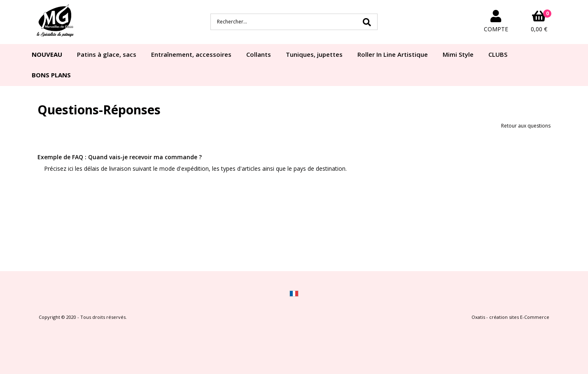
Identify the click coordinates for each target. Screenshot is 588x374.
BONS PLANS (51, 75)
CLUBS (498, 54)
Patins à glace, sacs (107, 54)
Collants (259, 54)
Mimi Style (458, 54)
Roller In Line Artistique (393, 54)
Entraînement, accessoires (191, 54)
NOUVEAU (47, 54)
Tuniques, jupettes (314, 54)
